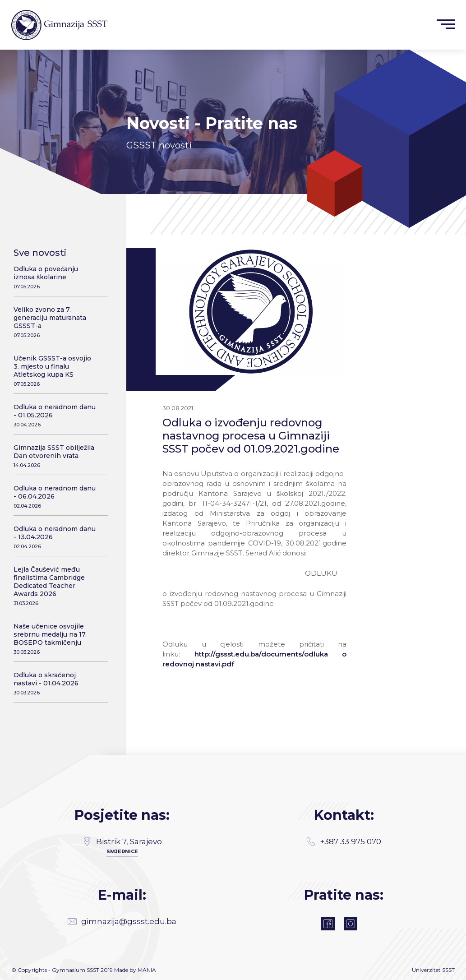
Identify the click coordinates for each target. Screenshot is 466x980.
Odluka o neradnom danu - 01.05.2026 (55, 415)
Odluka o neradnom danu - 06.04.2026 (55, 497)
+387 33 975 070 (344, 841)
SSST (448, 970)
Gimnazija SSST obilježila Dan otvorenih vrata (55, 456)
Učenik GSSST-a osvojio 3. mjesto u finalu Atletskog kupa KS (55, 371)
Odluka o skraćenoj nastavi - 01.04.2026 (55, 683)
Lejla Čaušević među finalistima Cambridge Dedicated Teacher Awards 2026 (55, 586)
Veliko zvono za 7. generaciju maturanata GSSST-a (55, 322)
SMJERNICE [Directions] (122, 851)
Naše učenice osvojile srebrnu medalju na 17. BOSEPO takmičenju (55, 639)
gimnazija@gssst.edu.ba (122, 921)
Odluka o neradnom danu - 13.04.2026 (55, 537)
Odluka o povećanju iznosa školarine (55, 277)
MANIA (147, 970)
